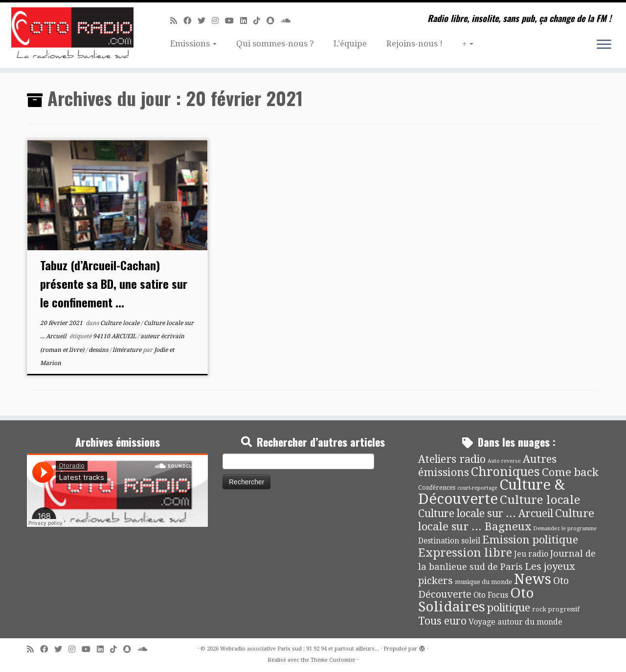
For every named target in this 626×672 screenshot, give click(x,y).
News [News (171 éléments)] (533, 579)
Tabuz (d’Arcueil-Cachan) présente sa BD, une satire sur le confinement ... (114, 283)
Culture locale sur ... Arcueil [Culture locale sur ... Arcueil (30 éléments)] (486, 513)
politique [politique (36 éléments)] (509, 608)
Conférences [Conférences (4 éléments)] (437, 488)
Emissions (193, 43)
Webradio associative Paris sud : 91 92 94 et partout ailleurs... (300, 649)
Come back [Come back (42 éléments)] (570, 472)
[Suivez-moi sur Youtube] (233, 21)
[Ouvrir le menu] (604, 45)
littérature (128, 350)
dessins (99, 350)
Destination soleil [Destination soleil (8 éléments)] (449, 541)
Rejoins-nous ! (414, 43)
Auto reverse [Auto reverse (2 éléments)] (504, 461)
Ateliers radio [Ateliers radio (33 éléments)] (452, 459)
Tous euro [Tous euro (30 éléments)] (442, 621)
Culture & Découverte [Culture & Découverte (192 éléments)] (492, 492)
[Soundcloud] (289, 21)
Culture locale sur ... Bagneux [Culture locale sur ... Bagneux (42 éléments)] (506, 520)
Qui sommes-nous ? (275, 43)
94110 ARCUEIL (115, 336)
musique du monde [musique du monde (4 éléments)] (483, 582)
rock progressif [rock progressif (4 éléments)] (556, 609)
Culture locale (121, 323)
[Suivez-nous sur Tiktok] (260, 21)
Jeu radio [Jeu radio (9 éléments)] (531, 554)
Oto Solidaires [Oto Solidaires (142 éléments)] (476, 600)
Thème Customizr (333, 660)
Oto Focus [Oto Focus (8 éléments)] (491, 595)
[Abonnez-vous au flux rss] (177, 21)
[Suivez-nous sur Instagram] (218, 21)
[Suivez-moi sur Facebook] (190, 21)
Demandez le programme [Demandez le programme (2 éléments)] (565, 529)
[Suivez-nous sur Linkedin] (247, 21)
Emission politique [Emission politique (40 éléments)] (530, 540)
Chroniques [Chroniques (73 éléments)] (505, 472)
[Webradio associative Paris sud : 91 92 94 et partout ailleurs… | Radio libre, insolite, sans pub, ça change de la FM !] (72, 35)
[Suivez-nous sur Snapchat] (274, 21)
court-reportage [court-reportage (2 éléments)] (477, 488)
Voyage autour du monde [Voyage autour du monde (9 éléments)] (515, 622)
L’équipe (350, 43)
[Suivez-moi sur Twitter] (205, 21)
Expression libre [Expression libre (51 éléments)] (465, 553)
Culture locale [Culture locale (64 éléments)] (540, 500)
